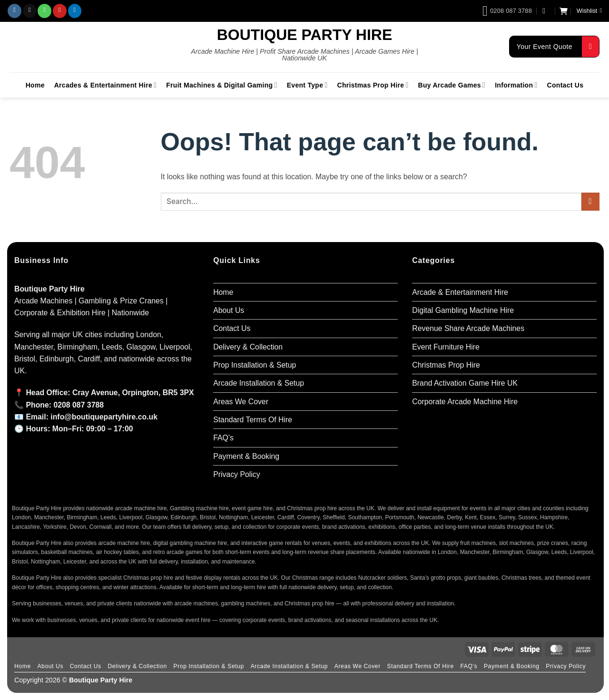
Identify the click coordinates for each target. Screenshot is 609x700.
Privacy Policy (237, 474)
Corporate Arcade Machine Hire (465, 402)
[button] (546, 11)
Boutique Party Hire (305, 35)
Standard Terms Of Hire (253, 420)
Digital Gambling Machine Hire (463, 310)
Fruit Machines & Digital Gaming (221, 85)
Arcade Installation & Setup (259, 383)
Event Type (307, 85)
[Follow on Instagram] (15, 11)
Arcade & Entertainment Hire (460, 292)
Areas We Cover (241, 402)
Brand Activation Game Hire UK (465, 383)
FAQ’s (223, 438)
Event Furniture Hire (446, 347)
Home (35, 85)
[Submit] (590, 202)
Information (516, 85)
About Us (229, 310)
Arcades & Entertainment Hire (106, 85)
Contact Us (565, 85)
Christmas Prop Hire (373, 85)
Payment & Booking (246, 456)
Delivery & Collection (248, 347)
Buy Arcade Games (452, 85)
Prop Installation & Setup (255, 365)
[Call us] (44, 11)
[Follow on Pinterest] (60, 11)
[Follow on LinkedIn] (75, 11)
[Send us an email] (30, 11)
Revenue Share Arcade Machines (468, 328)
